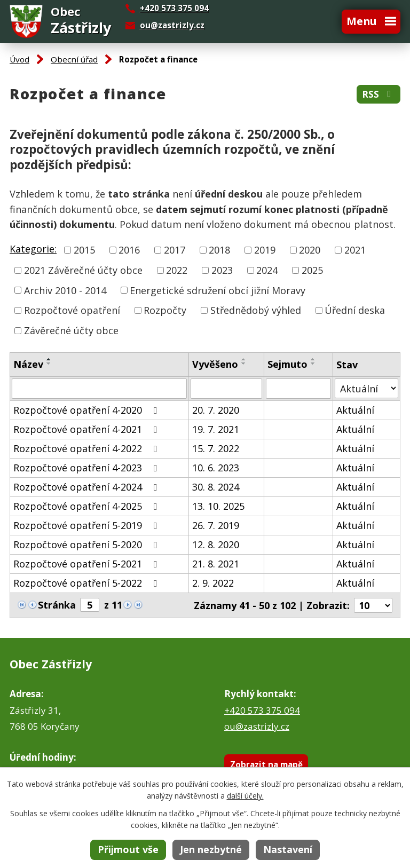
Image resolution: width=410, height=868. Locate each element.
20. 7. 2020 (216, 410)
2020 (310, 250)
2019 (265, 250)
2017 (175, 250)
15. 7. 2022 (216, 448)
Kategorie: (33, 249)
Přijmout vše (128, 849)
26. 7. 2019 (216, 525)
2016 (129, 250)
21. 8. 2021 (216, 564)
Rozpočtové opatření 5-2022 (88, 583)
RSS (379, 94)
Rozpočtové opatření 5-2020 (88, 545)
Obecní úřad (74, 59)
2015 (84, 250)
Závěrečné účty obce (71, 330)
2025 (312, 270)
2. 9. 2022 (213, 583)
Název (28, 364)
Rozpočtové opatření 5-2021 (88, 564)
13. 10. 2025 (218, 506)
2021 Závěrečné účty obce (83, 270)
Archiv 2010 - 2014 (65, 290)
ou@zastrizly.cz (172, 25)
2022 (177, 270)
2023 (222, 270)
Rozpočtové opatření (72, 310)
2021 (355, 250)
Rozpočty (165, 310)
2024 (267, 270)
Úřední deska (355, 310)
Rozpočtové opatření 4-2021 (88, 429)
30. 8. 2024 (216, 487)
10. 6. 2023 (216, 468)
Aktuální (355, 410)
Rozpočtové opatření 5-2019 (88, 525)
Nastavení (288, 849)
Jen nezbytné (211, 849)
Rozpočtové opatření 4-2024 (88, 487)
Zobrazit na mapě (266, 764)
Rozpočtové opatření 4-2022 (88, 448)
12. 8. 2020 (216, 545)
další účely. (245, 796)
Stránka (57, 605)
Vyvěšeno (215, 364)
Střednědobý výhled (256, 310)
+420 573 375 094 (262, 710)
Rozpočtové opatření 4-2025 (88, 506)
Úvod (19, 59)
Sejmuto (287, 364)
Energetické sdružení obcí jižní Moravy (218, 290)
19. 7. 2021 (216, 429)
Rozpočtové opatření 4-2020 (88, 410)
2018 (219, 250)
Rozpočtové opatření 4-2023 (88, 468)
